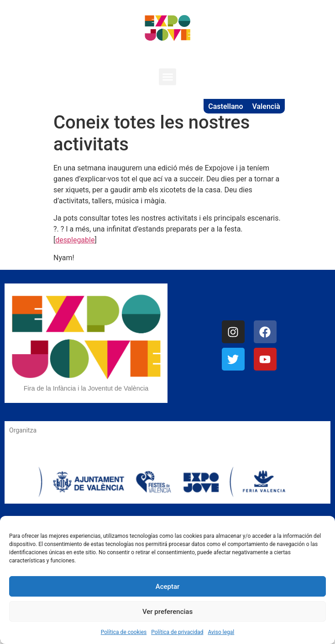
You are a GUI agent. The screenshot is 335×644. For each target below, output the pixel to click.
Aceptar (168, 587)
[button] (167, 77)
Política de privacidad (177, 632)
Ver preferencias (167, 612)
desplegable (75, 240)
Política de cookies (124, 632)
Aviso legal (221, 632)
